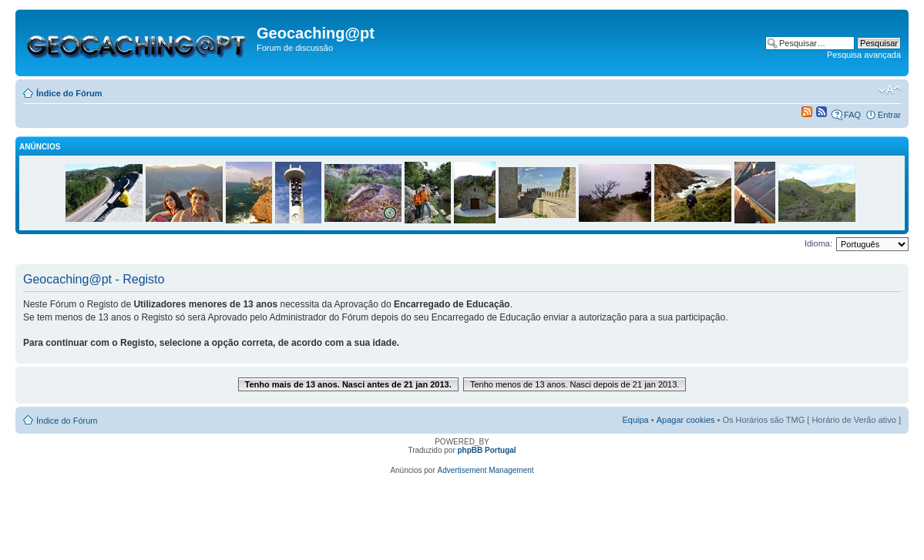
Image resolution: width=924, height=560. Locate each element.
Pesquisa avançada (864, 55)
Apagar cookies (686, 420)
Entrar (889, 115)
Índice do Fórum (69, 93)
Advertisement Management (486, 470)
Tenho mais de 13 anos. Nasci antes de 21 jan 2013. (348, 384)
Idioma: (818, 243)
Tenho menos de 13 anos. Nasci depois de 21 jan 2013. (575, 384)
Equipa (635, 420)
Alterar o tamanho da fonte (890, 90)
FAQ (852, 115)
